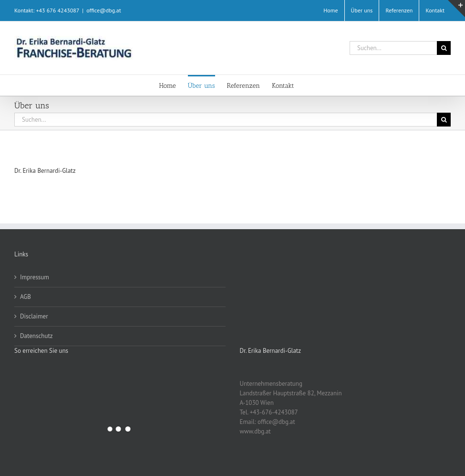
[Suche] (444, 48)
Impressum (35, 277)
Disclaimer (34, 316)
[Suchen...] (393, 48)
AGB (26, 297)
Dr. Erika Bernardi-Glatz (45, 171)
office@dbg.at (104, 10)
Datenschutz (36, 336)
